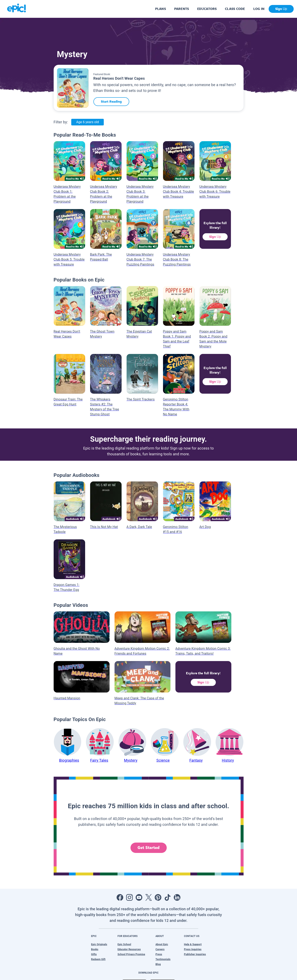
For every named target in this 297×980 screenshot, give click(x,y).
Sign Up (215, 237)
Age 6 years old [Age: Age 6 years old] (88, 122)
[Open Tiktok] (168, 897)
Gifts (94, 954)
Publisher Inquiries (195, 954)
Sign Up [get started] (281, 9)
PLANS (161, 9)
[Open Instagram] (129, 897)
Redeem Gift (98, 959)
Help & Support (193, 944)
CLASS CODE (235, 9)
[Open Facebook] (120, 897)
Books (95, 949)
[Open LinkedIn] (177, 897)
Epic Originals (99, 944)
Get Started (148, 848)
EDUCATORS (207, 9)
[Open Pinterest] (158, 897)
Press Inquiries (193, 949)
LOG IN (259, 9)
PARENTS (182, 9)
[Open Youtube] (139, 897)
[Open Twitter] (148, 897)
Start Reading (111, 102)
